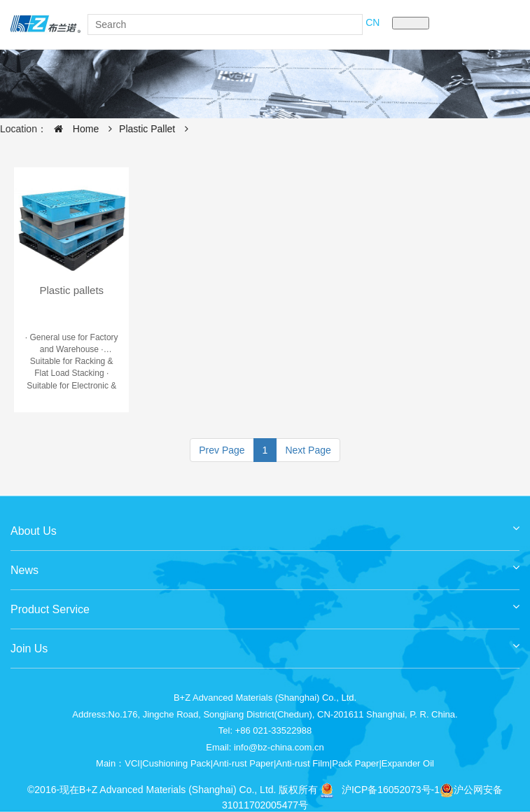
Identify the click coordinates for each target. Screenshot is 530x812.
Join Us (265, 644)
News (265, 565)
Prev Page (222, 450)
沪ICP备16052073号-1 (391, 790)
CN (372, 22)
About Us (265, 526)
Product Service (265, 604)
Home (73, 129)
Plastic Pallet (147, 129)
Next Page (308, 450)
